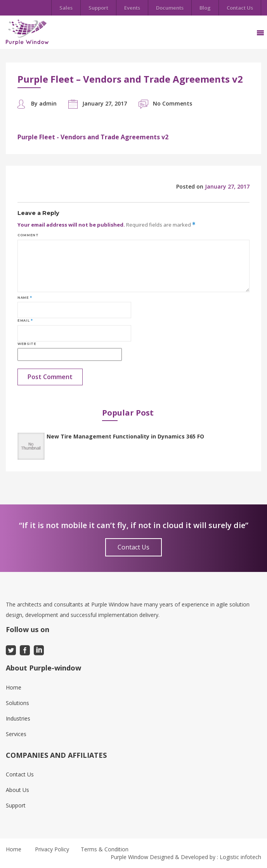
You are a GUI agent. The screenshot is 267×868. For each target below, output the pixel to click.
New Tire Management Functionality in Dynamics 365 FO (125, 436)
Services (16, 734)
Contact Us (240, 8)
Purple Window (129, 857)
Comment (28, 235)
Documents (170, 8)
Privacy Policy (52, 849)
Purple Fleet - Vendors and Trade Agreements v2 (93, 137)
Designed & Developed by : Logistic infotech (205, 857)
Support (98, 8)
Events (132, 8)
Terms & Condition (105, 849)
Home (14, 687)
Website (27, 344)
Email (25, 321)
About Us (17, 790)
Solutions (17, 703)
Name (25, 298)
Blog (205, 8)
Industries (18, 718)
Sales (66, 8)
